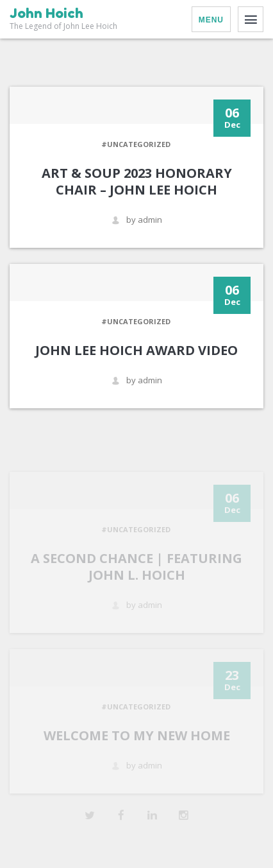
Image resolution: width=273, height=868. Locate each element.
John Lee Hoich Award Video (136, 350)
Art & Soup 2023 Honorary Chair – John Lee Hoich (137, 181)
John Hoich (46, 13)
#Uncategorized (136, 144)
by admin (137, 220)
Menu (211, 20)
